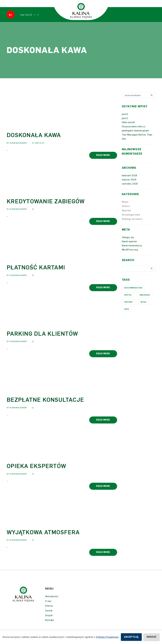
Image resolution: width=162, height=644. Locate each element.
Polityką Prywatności (107, 637)
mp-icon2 (26, 19)
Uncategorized (131, 219)
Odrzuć (151, 637)
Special (126, 215)
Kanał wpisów (129, 246)
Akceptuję (131, 637)
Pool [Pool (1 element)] (144, 307)
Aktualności (52, 601)
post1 (125, 123)
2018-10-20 (38, 148)
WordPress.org (130, 254)
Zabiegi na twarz (132, 224)
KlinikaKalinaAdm (18, 148)
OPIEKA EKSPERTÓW (36, 471)
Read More (103, 160)
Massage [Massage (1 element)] (145, 300)
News (125, 207)
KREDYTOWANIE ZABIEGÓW (46, 206)
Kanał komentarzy (132, 250)
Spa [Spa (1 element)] (127, 314)
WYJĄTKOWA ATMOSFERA (43, 537)
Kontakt (50, 625)
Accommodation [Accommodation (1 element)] (134, 293)
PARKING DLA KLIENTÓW (42, 338)
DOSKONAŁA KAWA (34, 140)
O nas (48, 606)
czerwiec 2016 (130, 188)
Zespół (49, 620)
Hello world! (128, 127)
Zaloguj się (128, 242)
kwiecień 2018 (129, 180)
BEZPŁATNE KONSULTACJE (45, 405)
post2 (125, 119)
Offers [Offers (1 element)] (129, 307)
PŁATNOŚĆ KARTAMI (36, 272)
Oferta (49, 611)
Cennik (49, 615)
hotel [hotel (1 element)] (129, 300)
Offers (126, 211)
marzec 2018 (129, 184)
